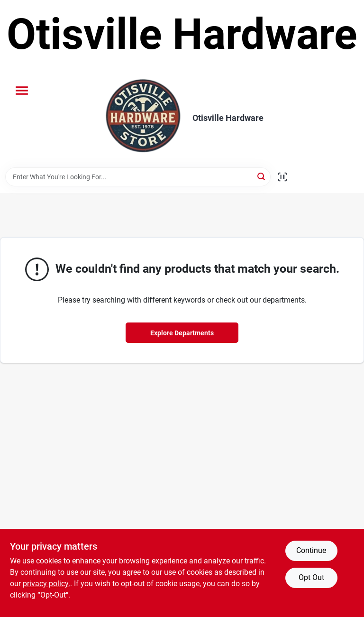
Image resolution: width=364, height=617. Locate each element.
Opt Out (311, 577)
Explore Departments (182, 333)
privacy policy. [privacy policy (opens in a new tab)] (46, 584)
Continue (311, 550)
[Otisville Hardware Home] (143, 118)
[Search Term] (138, 177)
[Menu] (22, 91)
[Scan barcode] (282, 177)
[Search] (262, 176)
